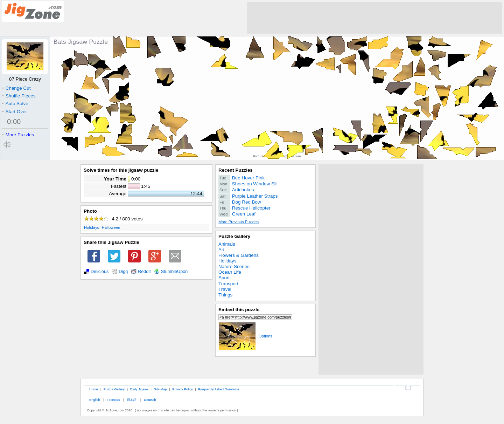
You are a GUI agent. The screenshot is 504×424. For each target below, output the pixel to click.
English (95, 400)
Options (245, 336)
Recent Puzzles (236, 170)
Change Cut (16, 88)
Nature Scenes (234, 266)
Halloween (111, 227)
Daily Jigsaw (139, 389)
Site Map (160, 389)
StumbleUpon (174, 272)
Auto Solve (15, 104)
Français (114, 400)
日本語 (132, 400)
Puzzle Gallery (234, 236)
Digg (123, 272)
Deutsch (150, 400)
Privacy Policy (182, 389)
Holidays (92, 227)
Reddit (144, 272)
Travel (225, 289)
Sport (224, 278)
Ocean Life (230, 272)
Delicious (100, 272)
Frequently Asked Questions (219, 389)
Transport (228, 284)
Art (221, 250)
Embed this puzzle (239, 310)
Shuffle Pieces (19, 96)
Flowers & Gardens (239, 255)
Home (94, 389)
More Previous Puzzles (239, 222)
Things (225, 295)
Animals (227, 244)
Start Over (15, 112)
